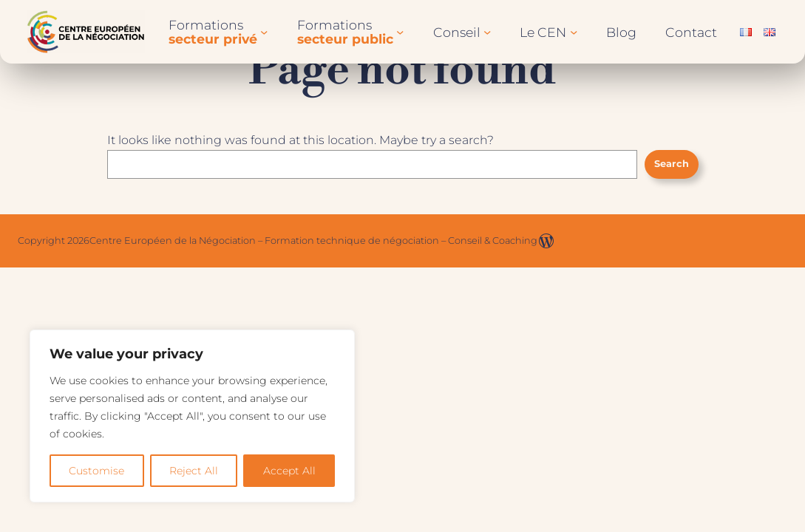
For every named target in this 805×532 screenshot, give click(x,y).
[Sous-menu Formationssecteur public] (400, 32)
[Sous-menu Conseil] (487, 32)
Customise (96, 471)
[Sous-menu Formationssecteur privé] (264, 32)
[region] (192, 416)
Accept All (289, 471)
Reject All (194, 471)
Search (672, 164)
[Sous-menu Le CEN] (574, 32)
